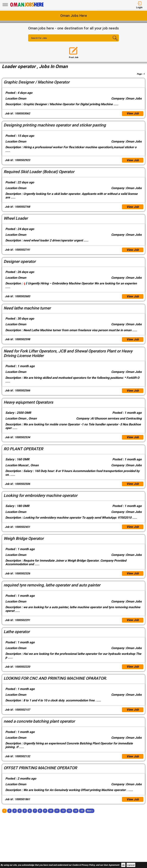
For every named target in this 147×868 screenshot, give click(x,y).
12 (63, 816)
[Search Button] (111, 41)
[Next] (90, 816)
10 (50, 816)
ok (123, 865)
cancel (131, 865)
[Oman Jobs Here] (27, 7)
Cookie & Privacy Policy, (84, 865)
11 (57, 816)
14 (75, 816)
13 (69, 816)
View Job (132, 114)
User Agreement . (112, 865)
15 (82, 816)
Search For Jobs (40, 38)
